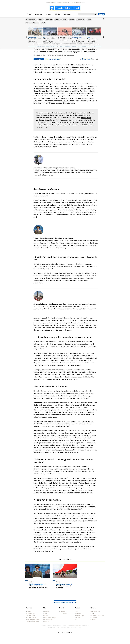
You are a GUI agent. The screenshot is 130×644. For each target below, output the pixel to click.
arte (68, 627)
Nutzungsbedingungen (74, 625)
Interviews (35, 20)
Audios (45, 613)
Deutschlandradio (51, 3)
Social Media (63, 613)
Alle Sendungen (31, 613)
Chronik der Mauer (76, 627)
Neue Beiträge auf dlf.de (33, 619)
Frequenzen (47, 621)
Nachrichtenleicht (31, 617)
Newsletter (78, 613)
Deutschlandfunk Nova (78, 3)
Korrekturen (94, 619)
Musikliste (78, 617)
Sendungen (38, 14)
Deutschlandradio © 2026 (65, 633)
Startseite (28, 20)
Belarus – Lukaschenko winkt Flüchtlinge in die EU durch (54, 238)
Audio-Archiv (67, 14)
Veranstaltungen (80, 615)
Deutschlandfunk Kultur (64, 3)
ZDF (58, 627)
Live (101, 14)
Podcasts (57, 14)
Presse (92, 613)
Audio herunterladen (54, 59)
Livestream (46, 611)
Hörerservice (63, 611)
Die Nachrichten (31, 615)
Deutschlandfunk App (49, 617)
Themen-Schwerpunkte (32, 621)
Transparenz (94, 617)
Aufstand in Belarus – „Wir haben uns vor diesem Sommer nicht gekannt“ (59, 304)
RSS (76, 619)
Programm (48, 14)
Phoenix (63, 627)
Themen (29, 14)
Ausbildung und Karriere (97, 615)
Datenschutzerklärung (60, 625)
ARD (54, 627)
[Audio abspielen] (39, 59)
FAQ (76, 611)
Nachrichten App (48, 619)
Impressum (85, 625)
